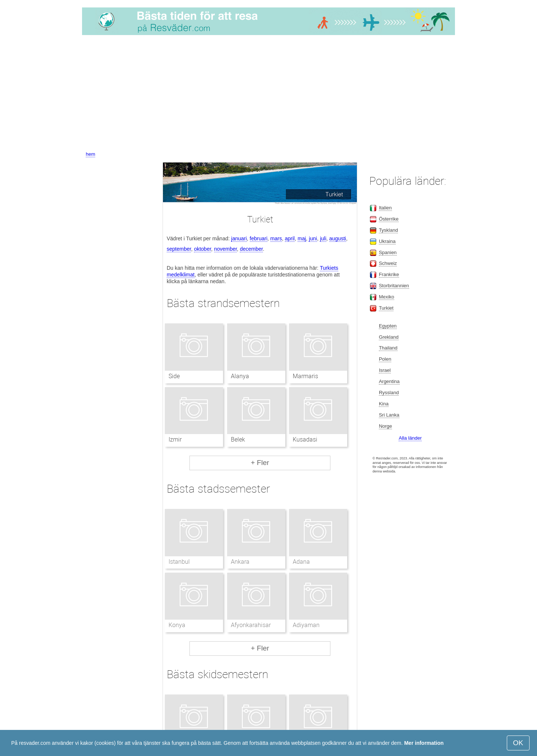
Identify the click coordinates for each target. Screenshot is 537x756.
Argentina (389, 381)
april (290, 238)
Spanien (388, 252)
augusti (338, 238)
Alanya (240, 376)
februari (259, 238)
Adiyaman (306, 625)
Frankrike (389, 274)
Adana (301, 562)
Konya (177, 625)
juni (313, 238)
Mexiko (387, 297)
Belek (238, 439)
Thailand (388, 348)
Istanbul (179, 562)
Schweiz (388, 263)
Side (174, 376)
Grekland (389, 337)
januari (239, 238)
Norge (385, 426)
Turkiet (386, 308)
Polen (385, 359)
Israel (385, 370)
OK (518, 743)
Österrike (389, 219)
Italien (385, 208)
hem (90, 154)
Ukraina (387, 241)
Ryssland (389, 393)
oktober (202, 249)
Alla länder (410, 438)
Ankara (240, 562)
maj (302, 238)
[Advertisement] (268, 94)
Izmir (175, 439)
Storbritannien (394, 286)
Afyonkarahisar (251, 625)
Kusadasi (305, 439)
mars (276, 238)
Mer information (424, 743)
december (251, 249)
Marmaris (305, 376)
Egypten (388, 326)
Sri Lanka (389, 415)
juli (323, 238)
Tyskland (388, 230)
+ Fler (260, 463)
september (179, 249)
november (225, 249)
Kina (384, 404)
